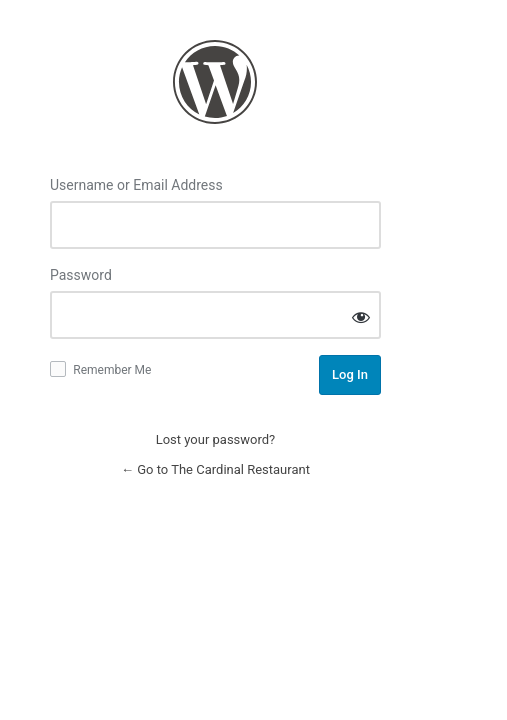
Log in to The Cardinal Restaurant (215, 82)
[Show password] (361, 316)
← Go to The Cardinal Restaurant (215, 469)
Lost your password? (216, 439)
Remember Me (112, 370)
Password (81, 275)
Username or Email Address (136, 185)
